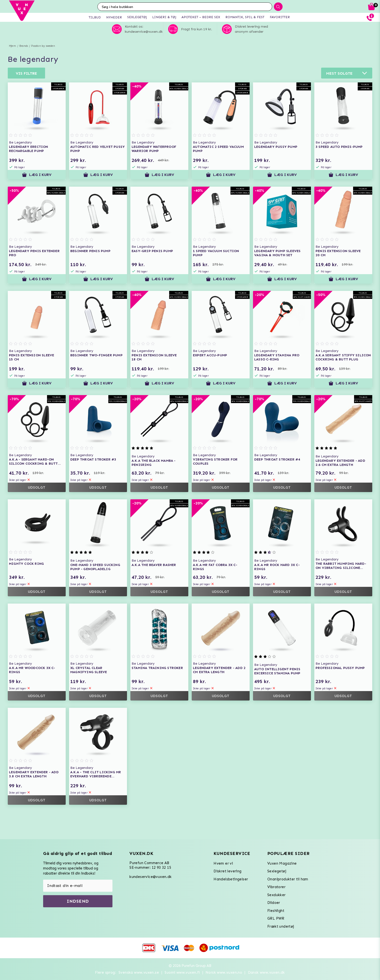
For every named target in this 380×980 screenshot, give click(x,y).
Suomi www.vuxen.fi (182, 972)
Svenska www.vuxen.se (139, 972)
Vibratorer (276, 887)
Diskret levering (227, 871)
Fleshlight (276, 911)
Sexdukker (277, 895)
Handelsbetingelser (231, 879)
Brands (24, 46)
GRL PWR (276, 918)
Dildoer (274, 903)
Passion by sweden (43, 46)
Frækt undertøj (281, 926)
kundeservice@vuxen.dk (150, 877)
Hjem (12, 46)
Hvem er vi (223, 863)
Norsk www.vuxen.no (224, 972)
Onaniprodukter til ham (288, 879)
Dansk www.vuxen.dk (266, 972)
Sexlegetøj (277, 871)
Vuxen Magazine (282, 863)
